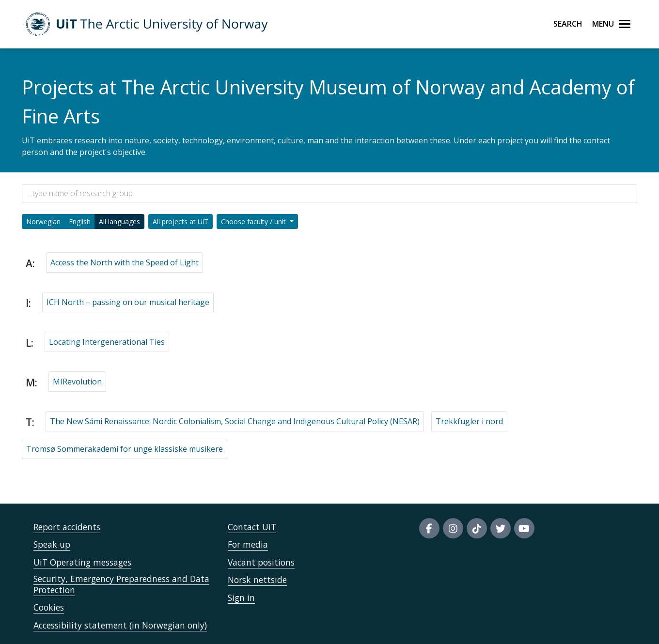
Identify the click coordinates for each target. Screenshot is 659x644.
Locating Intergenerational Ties (107, 342)
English (80, 222)
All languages (119, 222)
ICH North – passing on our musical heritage (128, 302)
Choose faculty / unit (254, 222)
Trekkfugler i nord (469, 421)
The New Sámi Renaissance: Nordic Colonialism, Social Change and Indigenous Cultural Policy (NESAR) (235, 421)
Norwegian (43, 222)
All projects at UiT (180, 222)
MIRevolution (77, 382)
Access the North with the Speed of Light (125, 262)
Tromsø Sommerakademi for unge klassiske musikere (125, 449)
